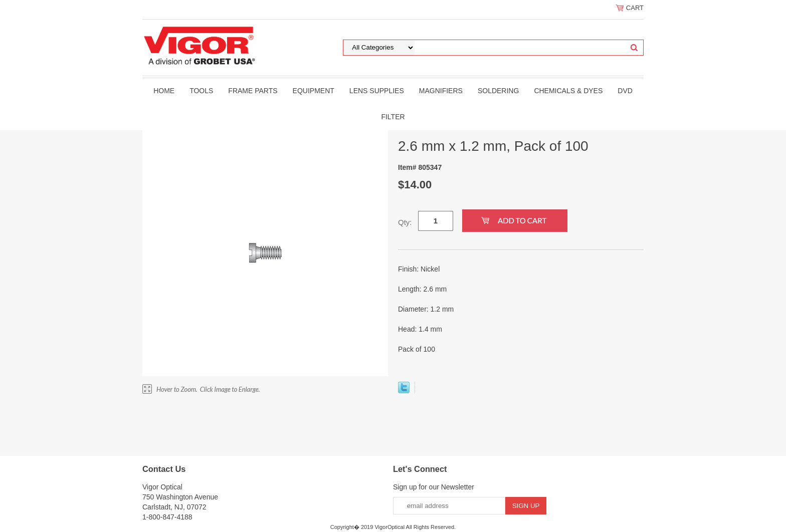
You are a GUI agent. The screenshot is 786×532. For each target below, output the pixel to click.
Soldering (498, 91)
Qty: (405, 222)
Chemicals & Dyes (568, 91)
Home (164, 91)
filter (393, 117)
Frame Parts (253, 91)
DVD (625, 91)
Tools (201, 91)
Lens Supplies (377, 91)
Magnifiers (441, 91)
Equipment (314, 91)
